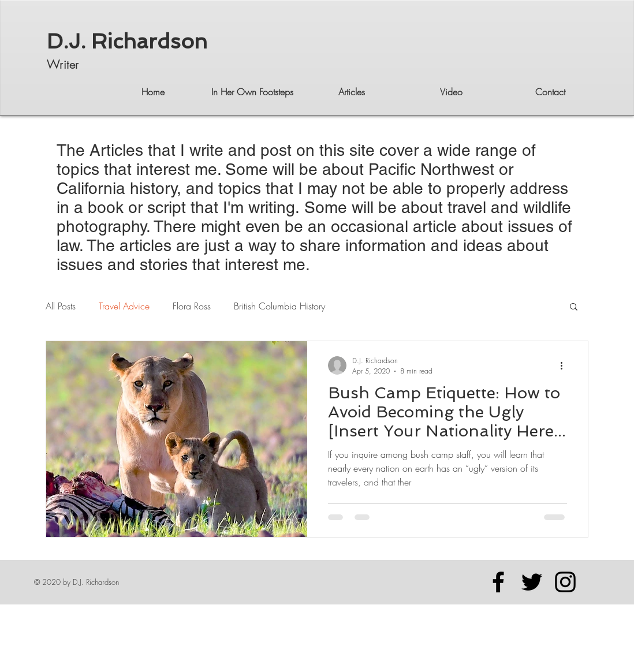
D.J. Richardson (127, 41)
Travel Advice (124, 306)
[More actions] (565, 365)
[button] (574, 307)
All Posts (61, 306)
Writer (63, 64)
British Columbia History (279, 306)
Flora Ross (192, 306)
